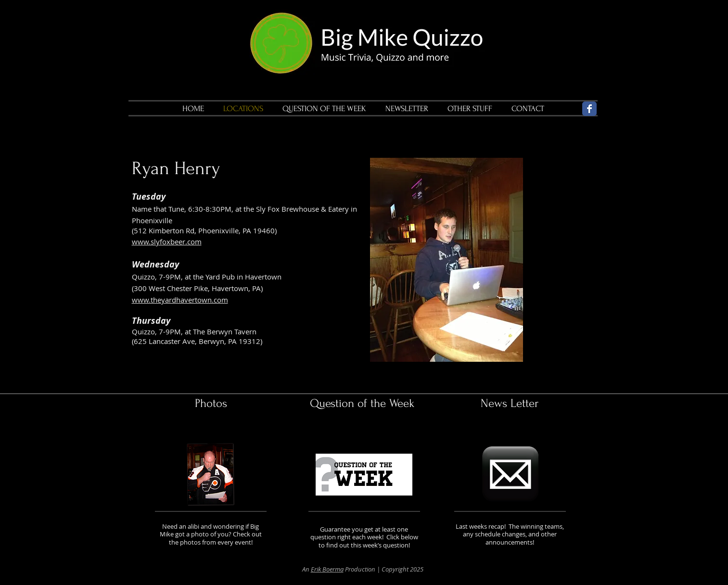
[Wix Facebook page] (589, 109)
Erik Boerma (327, 569)
